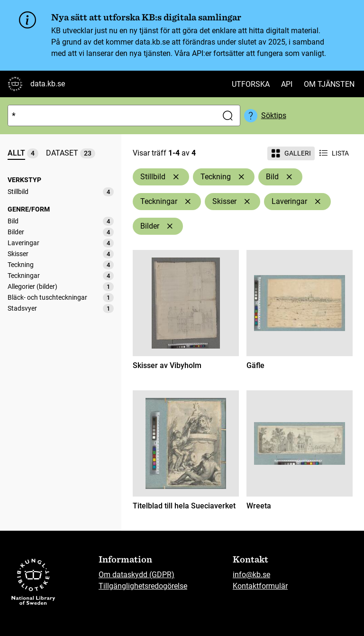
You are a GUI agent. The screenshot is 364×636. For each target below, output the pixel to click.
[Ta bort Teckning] (241, 177)
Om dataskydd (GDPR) (136, 575)
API (287, 84)
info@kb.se (251, 575)
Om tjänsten (329, 84)
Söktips (274, 115)
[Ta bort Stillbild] (176, 177)
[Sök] (111, 115)
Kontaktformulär (260, 586)
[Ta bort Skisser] (247, 202)
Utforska (251, 84)
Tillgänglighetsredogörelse (143, 586)
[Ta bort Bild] (289, 177)
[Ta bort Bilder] (170, 226)
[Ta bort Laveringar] (318, 202)
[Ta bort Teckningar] (188, 202)
